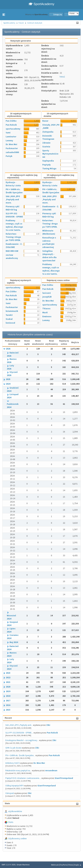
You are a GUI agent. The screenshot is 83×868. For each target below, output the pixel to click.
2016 (8, 705)
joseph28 (47, 297)
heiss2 (62, 77)
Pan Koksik (52, 733)
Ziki (48, 725)
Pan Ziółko (11, 121)
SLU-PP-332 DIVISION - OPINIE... (19, 733)
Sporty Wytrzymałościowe (50, 154)
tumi (8, 133)
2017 (8, 701)
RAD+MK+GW (12, 251)
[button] (4, 15)
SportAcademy (42, 4)
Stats (7, 803)
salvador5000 (12, 152)
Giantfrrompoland (64, 778)
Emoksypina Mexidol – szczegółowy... (22, 740)
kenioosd (10, 323)
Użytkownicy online (17, 838)
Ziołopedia (48, 132)
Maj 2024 (14, 642)
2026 (8, 349)
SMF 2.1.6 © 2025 (9, 865)
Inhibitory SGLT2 (13, 763)
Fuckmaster (12, 148)
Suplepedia (48, 161)
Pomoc (71, 865)
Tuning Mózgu (49, 169)
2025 (8, 379)
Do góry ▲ (78, 865)
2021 (8, 682)
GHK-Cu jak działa (13, 748)
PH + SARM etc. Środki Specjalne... (20, 755)
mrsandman (51, 771)
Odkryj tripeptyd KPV (15, 786)
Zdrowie (46, 143)
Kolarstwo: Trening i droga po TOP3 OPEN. (13, 237)
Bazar (45, 121)
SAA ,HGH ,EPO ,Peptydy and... (19, 725)
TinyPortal (64, 865)
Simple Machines (23, 865)
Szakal (9, 319)
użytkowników (15, 811)
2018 (8, 696)
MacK (45, 313)
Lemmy (9, 141)
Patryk (9, 156)
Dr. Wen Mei (39, 763)
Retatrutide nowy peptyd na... (18, 771)
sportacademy (13, 129)
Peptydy (46, 165)
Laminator (11, 137)
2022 (8, 678)
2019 (8, 691)
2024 (8, 384)
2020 (8, 687)
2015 (8, 710)
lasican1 (47, 293)
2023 (8, 673)
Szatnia (46, 147)
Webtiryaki (55, 865)
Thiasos (46, 309)
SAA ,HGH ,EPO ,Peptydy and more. (13, 200)
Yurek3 (9, 315)
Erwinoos (47, 316)
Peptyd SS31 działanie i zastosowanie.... (23, 778)
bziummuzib (12, 311)
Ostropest (10, 793)
